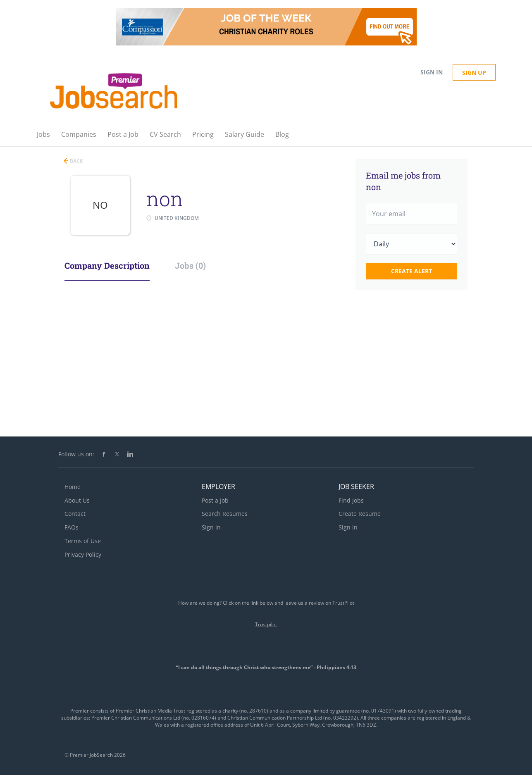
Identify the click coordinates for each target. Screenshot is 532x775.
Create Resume (360, 514)
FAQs (72, 527)
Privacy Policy (83, 554)
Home (73, 487)
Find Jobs (351, 500)
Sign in (432, 72)
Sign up (474, 73)
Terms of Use (83, 541)
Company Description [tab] (107, 265)
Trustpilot (266, 624)
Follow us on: (76, 454)
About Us (77, 500)
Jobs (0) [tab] (190, 265)
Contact (75, 514)
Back (76, 161)
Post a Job (215, 500)
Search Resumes (225, 514)
